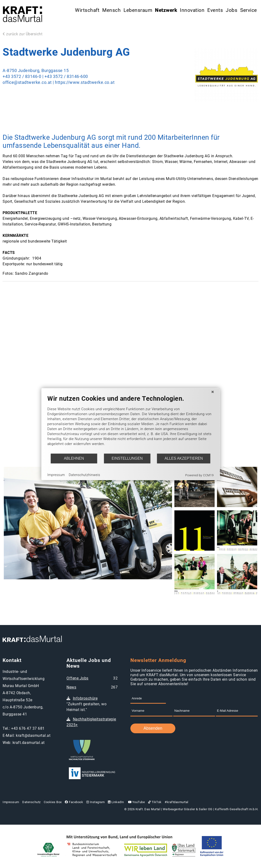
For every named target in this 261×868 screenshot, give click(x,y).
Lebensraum (138, 10)
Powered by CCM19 (199, 475)
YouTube (136, 802)
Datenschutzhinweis (85, 475)
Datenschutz (31, 802)
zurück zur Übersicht (22, 34)
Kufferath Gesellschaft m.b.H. (237, 809)
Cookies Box (53, 802)
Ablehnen (74, 458)
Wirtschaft (87, 10)
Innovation (192, 10)
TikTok (155, 802)
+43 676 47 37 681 (28, 728)
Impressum (11, 802)
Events (215, 10)
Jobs (232, 10)
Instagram (96, 802)
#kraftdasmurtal (177, 802)
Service (249, 10)
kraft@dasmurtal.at (33, 735)
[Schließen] (212, 392)
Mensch (111, 10)
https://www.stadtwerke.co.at (85, 82)
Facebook (74, 802)
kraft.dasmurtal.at (29, 743)
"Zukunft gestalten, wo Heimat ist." (86, 704)
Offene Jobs (77, 678)
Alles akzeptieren (184, 458)
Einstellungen (127, 458)
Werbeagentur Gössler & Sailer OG (188, 809)
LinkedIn (116, 802)
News (71, 687)
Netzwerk (166, 10)
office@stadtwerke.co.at (27, 82)
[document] (130, 424)
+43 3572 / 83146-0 (22, 76)
